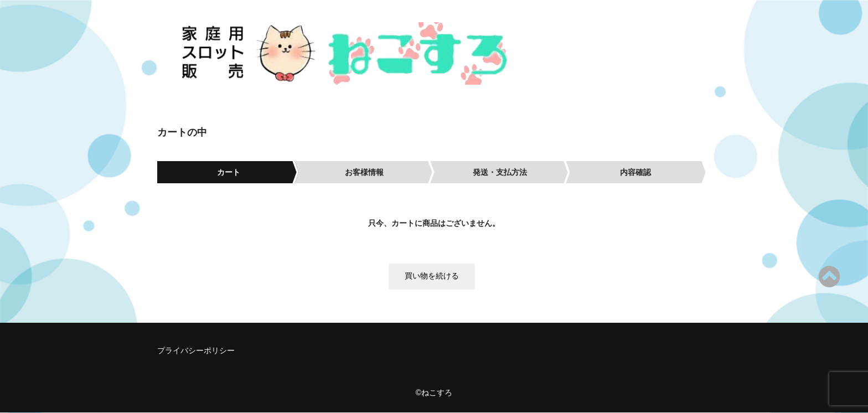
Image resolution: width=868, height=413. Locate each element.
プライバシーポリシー (196, 351)
